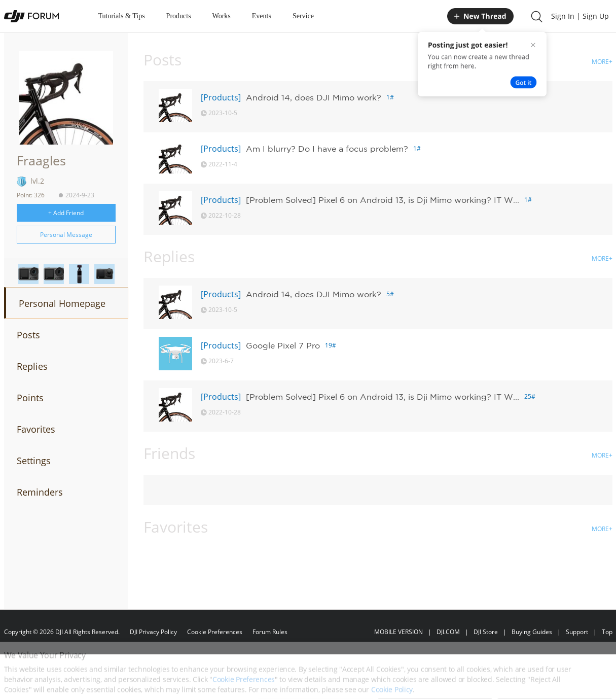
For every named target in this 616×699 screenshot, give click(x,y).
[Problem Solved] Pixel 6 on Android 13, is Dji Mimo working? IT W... (383, 200)
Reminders (40, 492)
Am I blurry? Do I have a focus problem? (327, 149)
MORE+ (602, 62)
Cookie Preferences (215, 632)
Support (577, 632)
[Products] (221, 97)
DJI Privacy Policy (153, 632)
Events (262, 16)
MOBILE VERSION (398, 632)
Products (179, 16)
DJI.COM (448, 632)
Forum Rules (270, 632)
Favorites (36, 429)
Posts (28, 335)
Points (30, 398)
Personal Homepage (62, 303)
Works (222, 16)
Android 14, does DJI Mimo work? (314, 97)
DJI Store (486, 632)
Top (607, 632)
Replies (32, 366)
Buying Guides (532, 632)
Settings (34, 461)
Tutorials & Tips (122, 16)
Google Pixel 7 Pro (283, 345)
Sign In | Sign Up (580, 16)
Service (303, 16)
